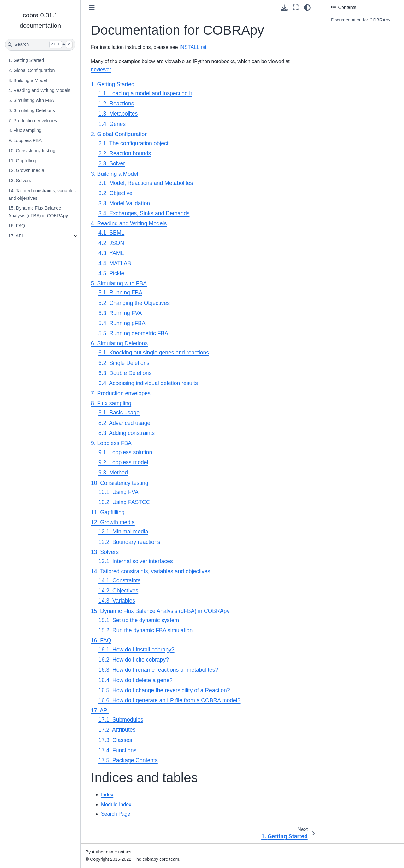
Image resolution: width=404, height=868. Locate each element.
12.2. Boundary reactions (129, 542)
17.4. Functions (117, 750)
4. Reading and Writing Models (39, 90)
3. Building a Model (27, 80)
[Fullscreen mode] (296, 8)
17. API (15, 236)
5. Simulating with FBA (31, 100)
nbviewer (101, 70)
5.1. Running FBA (120, 293)
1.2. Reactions (116, 104)
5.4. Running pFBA (122, 323)
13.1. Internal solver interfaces (136, 561)
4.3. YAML (111, 253)
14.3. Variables (117, 601)
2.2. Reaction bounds (125, 153)
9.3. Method (113, 473)
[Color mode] (307, 8)
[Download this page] (284, 8)
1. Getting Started (26, 60)
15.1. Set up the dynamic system (139, 620)
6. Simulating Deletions (31, 110)
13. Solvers (20, 181)
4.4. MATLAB (115, 263)
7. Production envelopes (33, 121)
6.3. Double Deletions (125, 373)
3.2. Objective (116, 193)
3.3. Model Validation (124, 203)
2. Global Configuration (31, 70)
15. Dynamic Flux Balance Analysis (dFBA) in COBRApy (38, 212)
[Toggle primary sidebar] (92, 7)
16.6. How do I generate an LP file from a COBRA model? (169, 700)
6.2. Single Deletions (124, 363)
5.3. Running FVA (120, 313)
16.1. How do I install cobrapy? (137, 650)
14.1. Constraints (119, 580)
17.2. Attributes (117, 730)
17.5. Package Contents (128, 760)
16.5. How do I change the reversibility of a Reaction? (164, 690)
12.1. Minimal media (123, 532)
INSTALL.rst (193, 47)
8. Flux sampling (25, 130)
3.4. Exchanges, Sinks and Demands (144, 213)
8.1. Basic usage (119, 413)
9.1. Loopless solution (125, 452)
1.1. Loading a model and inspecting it (145, 93)
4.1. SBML (111, 233)
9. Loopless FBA (25, 140)
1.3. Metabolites (118, 114)
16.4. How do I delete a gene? (136, 680)
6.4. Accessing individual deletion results (148, 383)
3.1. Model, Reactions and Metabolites (146, 183)
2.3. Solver (112, 163)
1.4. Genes (112, 124)
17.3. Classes (115, 740)
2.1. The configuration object (134, 143)
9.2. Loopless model (123, 462)
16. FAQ (17, 226)
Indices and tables (349, 30)
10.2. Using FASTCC (124, 502)
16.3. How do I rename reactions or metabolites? (158, 670)
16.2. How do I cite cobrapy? (134, 660)
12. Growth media (26, 170)
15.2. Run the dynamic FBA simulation (146, 630)
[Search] (40, 45)
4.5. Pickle (111, 273)
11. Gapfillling (22, 161)
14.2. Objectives (118, 591)
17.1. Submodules (121, 720)
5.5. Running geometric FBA (133, 333)
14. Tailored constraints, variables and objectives (42, 194)
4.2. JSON (111, 243)
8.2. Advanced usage (124, 423)
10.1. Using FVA (119, 492)
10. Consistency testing (32, 151)
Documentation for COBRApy (361, 20)
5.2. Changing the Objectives (134, 303)
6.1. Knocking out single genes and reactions (154, 353)
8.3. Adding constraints (127, 433)
